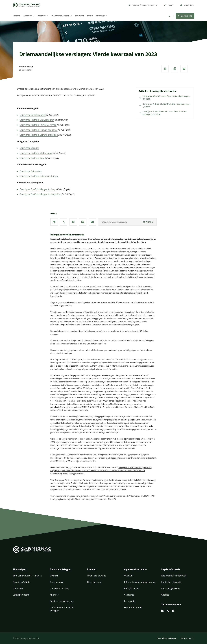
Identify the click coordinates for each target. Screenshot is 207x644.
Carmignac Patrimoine (31, 171)
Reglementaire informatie (174, 576)
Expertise (28, 16)
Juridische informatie (172, 582)
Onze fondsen (94, 582)
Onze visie (18, 588)
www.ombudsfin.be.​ (80, 410)
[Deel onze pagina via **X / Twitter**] (64, 222)
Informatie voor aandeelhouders (140, 582)
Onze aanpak (56, 582)
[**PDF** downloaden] (175, 69)
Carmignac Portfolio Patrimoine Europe (39, 176)
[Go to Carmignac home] (27, 5)
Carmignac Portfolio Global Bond (36, 153)
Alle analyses (20, 569)
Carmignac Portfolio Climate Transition (39, 135)
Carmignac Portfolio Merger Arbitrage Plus (41, 194)
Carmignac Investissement (33, 115)
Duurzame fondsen (59, 588)
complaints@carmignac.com (63, 407)
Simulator (80, 16)
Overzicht (55, 576)
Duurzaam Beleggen (60, 16)
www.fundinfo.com (101, 404)
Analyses (42, 16)
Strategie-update (21, 595)
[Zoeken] (169, 16)
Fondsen (17, 16)
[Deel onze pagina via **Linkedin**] (165, 69)
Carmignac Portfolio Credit (33, 158)
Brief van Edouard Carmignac (27, 576)
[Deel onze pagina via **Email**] (184, 69)
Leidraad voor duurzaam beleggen (62, 609)
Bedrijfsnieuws (131, 588)
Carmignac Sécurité (29, 148)
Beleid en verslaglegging (62, 601)
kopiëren (148, 222)
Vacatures (129, 595)
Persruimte (130, 601)
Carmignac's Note (22, 582)
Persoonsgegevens (171, 588)
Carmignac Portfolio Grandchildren (37, 120)
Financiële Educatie (97, 576)
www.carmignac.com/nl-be (114, 388)
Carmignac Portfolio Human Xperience (39, 130)
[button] (29, 571)
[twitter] (168, 611)
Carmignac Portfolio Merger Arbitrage (38, 189)
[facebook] (173, 611)
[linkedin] (162, 611)
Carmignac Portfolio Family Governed (38, 125)
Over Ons (100, 16)
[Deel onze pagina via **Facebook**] (73, 222)
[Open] (33, 16)
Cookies (165, 595)
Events (90, 16)
